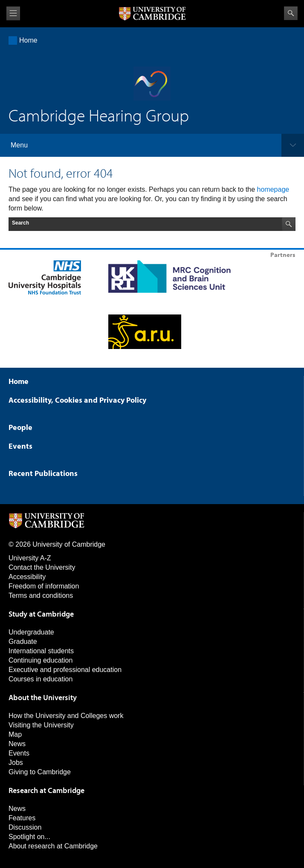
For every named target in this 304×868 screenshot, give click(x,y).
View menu (13, 13)
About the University (43, 697)
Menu (19, 145)
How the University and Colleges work (66, 716)
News (17, 744)
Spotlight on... (29, 837)
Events (20, 446)
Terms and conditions (41, 595)
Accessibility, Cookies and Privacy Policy (77, 400)
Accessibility (27, 577)
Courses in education (41, 679)
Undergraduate (31, 632)
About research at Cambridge (53, 846)
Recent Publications (43, 473)
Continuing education (41, 660)
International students (41, 651)
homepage (273, 189)
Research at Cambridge (46, 790)
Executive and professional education (65, 670)
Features (22, 818)
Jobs (16, 763)
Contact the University (42, 567)
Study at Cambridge (41, 614)
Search (291, 13)
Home (28, 40)
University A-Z (30, 558)
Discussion (25, 827)
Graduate (23, 642)
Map (15, 734)
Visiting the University (41, 725)
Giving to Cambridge (40, 772)
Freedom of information (44, 586)
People (20, 427)
